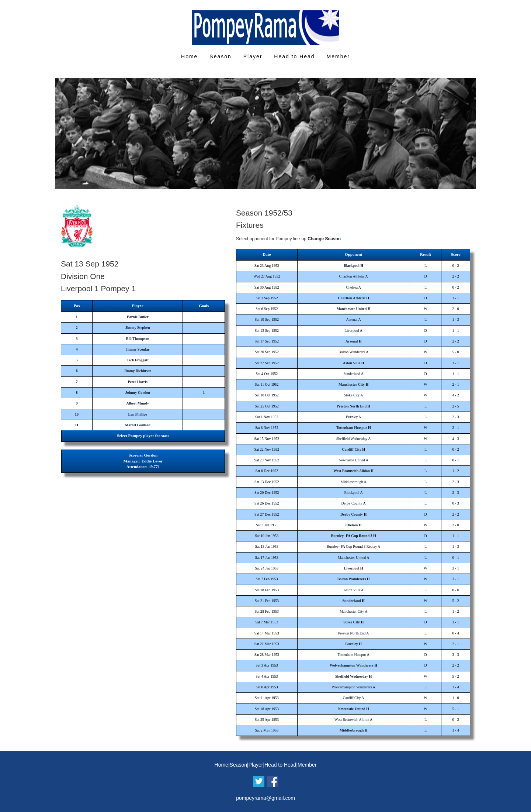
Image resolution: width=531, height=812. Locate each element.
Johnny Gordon (138, 393)
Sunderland (352, 374)
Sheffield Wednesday (352, 439)
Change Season (324, 239)
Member (338, 56)
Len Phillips (138, 414)
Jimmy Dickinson (138, 371)
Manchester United (352, 309)
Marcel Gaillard (138, 425)
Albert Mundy (138, 403)
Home (189, 56)
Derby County (352, 503)
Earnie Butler (138, 317)
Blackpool (352, 266)
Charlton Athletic (352, 276)
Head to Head (294, 56)
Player (253, 56)
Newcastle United (352, 460)
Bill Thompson (138, 339)
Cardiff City (352, 449)
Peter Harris (138, 382)
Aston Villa (352, 363)
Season (220, 56)
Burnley (352, 417)
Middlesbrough (352, 482)
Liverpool (352, 331)
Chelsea (352, 287)
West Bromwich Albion (352, 471)
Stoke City (352, 395)
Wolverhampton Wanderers (352, 665)
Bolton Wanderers (352, 352)
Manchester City (352, 384)
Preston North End (352, 406)
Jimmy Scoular (138, 349)
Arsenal (352, 319)
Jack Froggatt (138, 360)
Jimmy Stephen (138, 328)
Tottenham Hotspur (351, 428)
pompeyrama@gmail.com (265, 798)
